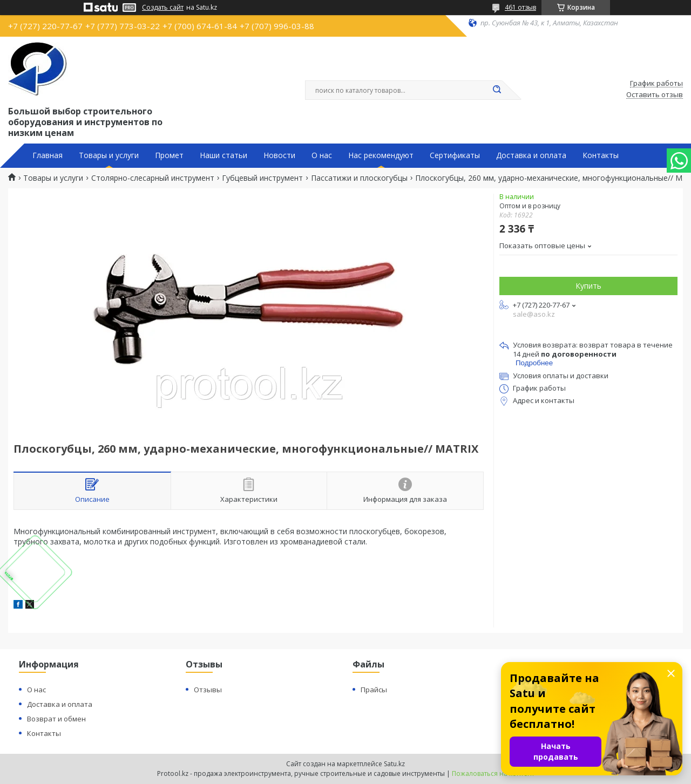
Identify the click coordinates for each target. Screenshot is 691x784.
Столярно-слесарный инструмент (153, 178)
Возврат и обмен (56, 719)
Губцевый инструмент (262, 178)
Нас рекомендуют (381, 155)
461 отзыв (520, 7)
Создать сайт (163, 8)
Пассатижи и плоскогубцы (359, 178)
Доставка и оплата (531, 155)
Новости (279, 155)
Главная (48, 155)
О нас (322, 155)
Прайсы (374, 690)
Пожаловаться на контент (493, 773)
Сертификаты (455, 155)
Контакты (601, 155)
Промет (169, 155)
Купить (588, 286)
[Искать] (497, 90)
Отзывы (208, 690)
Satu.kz (394, 764)
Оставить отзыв (655, 95)
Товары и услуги (109, 155)
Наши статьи (223, 155)
